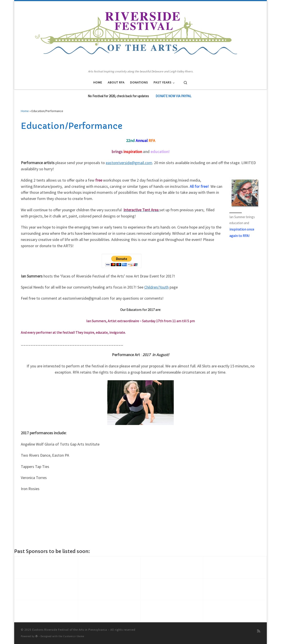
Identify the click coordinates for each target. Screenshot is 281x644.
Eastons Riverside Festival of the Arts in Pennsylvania (70, 630)
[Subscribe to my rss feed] (259, 631)
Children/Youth (156, 287)
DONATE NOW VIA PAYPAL (174, 96)
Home (25, 111)
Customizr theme (74, 636)
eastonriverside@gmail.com (129, 163)
